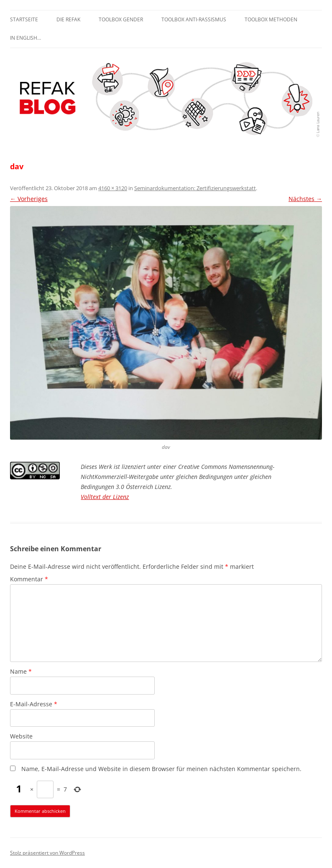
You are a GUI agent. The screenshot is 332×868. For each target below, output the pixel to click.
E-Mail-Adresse (34, 704)
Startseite (24, 19)
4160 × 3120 (113, 188)
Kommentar (29, 579)
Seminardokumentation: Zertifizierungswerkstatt (195, 188)
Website (21, 736)
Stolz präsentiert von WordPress (47, 853)
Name (21, 671)
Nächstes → (305, 199)
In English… (26, 38)
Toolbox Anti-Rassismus (194, 19)
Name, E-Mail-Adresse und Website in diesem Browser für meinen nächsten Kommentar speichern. (161, 769)
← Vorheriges (29, 199)
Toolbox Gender (121, 19)
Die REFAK (68, 19)
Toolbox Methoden (271, 19)
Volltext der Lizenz (105, 497)
